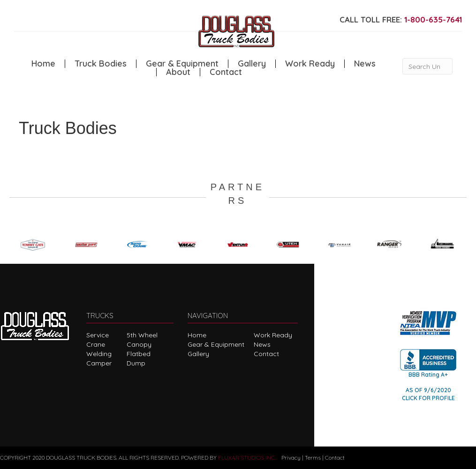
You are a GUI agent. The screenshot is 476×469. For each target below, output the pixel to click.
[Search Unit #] (427, 66)
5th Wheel (142, 335)
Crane (96, 344)
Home (43, 64)
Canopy (139, 344)
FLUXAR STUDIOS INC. (247, 458)
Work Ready (310, 64)
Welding (99, 354)
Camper (99, 363)
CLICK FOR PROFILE (428, 398)
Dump (136, 363)
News (365, 64)
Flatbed (139, 354)
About (178, 72)
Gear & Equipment (182, 64)
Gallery (252, 64)
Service (98, 335)
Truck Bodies (101, 64)
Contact (226, 72)
